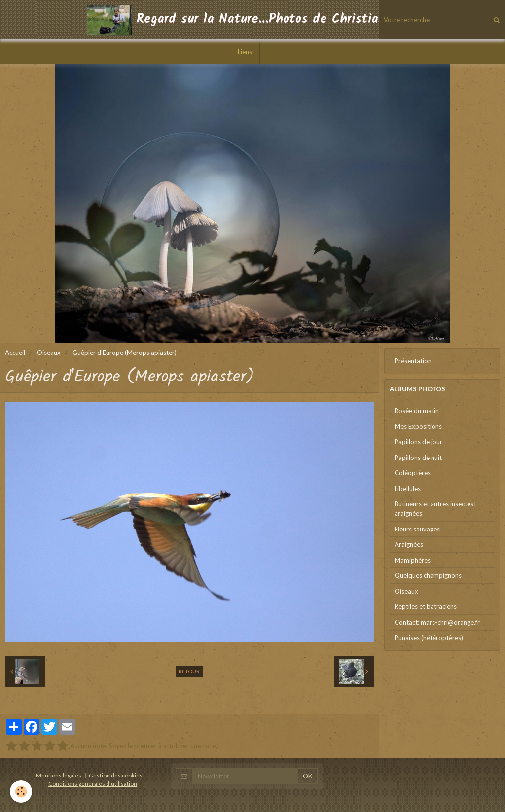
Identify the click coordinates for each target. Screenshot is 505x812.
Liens (245, 52)
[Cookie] (21, 792)
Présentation (413, 361)
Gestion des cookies (116, 775)
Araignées (409, 544)
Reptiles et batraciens (426, 606)
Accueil (15, 353)
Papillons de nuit (418, 458)
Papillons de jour (418, 442)
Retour (189, 671)
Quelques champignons (428, 575)
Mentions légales (59, 775)
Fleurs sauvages (417, 529)
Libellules (408, 489)
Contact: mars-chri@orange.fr (437, 622)
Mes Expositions (418, 426)
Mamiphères (413, 560)
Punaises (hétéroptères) (429, 638)
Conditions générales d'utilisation (93, 783)
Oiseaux (49, 353)
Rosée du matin (417, 411)
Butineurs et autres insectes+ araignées (436, 509)
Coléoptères (413, 473)
